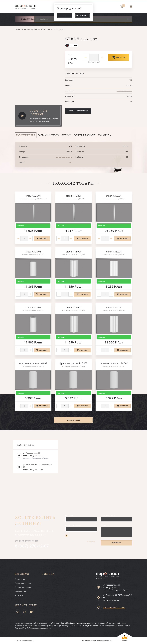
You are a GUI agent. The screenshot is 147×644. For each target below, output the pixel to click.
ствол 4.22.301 (33, 196)
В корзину (119, 57)
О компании (20, 579)
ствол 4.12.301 (114, 196)
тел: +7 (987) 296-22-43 (33, 470)
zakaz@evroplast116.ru (114, 607)
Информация (21, 591)
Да (65, 16)
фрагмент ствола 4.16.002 (33, 363)
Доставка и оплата (23, 583)
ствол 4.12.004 (73, 252)
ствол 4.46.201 (73, 196)
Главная (19, 29)
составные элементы (124, 91)
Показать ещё (73, 420)
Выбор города (82, 16)
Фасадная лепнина (37, 29)
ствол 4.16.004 (114, 252)
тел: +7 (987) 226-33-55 (33, 456)
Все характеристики (78, 111)
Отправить (116, 543)
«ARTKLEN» (108, 640)
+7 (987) (111, 588)
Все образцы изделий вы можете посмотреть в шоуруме (44, 120)
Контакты (19, 595)
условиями (91, 542)
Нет (70, 162)
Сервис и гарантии (23, 587)
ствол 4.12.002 (33, 252)
